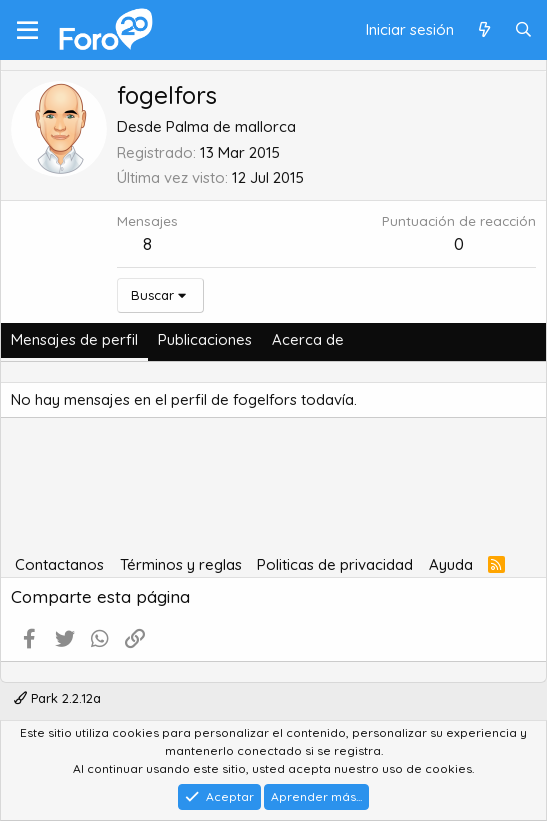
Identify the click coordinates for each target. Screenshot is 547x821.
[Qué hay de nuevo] (483, 30)
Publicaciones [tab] (205, 339)
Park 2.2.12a (57, 698)
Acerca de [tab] (308, 339)
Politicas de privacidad (335, 564)
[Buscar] (523, 30)
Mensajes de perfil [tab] (74, 339)
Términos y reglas (181, 564)
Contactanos (59, 564)
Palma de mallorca (231, 126)
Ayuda (451, 564)
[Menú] (27, 30)
